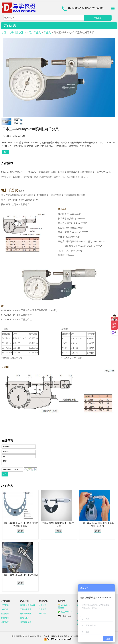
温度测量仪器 (26, 622)
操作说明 (43, 614)
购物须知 (5, 618)
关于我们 (5, 605)
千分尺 (47, 32)
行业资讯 (43, 609)
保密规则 (5, 614)
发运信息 (5, 609)
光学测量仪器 (26, 614)
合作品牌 (5, 622)
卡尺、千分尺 (33, 32)
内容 (57, 462)
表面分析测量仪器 (28, 605)
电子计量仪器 (16, 32)
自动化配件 (25, 618)
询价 (6, 152)
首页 (4, 32)
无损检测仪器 (26, 609)
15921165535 (67, 612)
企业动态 (43, 605)
